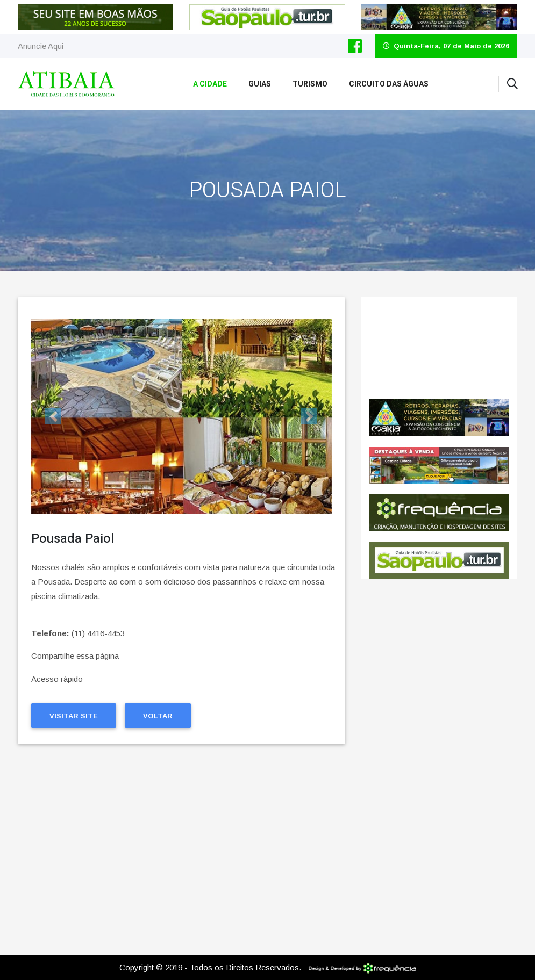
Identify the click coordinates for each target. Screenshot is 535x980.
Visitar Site (74, 716)
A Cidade (210, 84)
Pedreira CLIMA (439, 348)
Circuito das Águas (389, 84)
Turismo (310, 84)
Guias (260, 84)
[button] (54, 416)
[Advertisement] (182, 847)
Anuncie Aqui (41, 46)
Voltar (158, 716)
